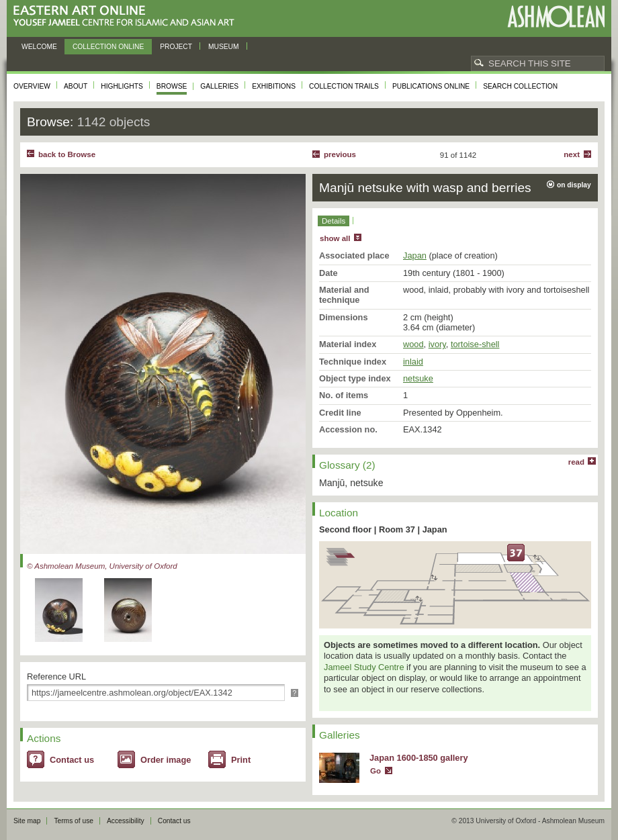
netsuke (418, 378)
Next (572, 154)
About (76, 86)
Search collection (520, 86)
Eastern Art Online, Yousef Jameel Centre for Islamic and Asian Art (127, 16)
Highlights (122, 86)
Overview (32, 86)
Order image (166, 760)
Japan (415, 255)
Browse (172, 86)
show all (335, 238)
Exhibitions (274, 86)
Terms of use (74, 821)
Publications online (431, 86)
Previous (340, 154)
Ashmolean (556, 16)
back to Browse (67, 154)
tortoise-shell (475, 344)
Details (334, 221)
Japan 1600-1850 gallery (419, 758)
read (576, 462)
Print (241, 760)
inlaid (413, 362)
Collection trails (344, 86)
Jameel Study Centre (364, 667)
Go (376, 771)
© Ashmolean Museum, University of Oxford (102, 566)
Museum (224, 47)
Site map (27, 821)
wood (413, 344)
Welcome (39, 47)
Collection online (108, 47)
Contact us (72, 760)
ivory (437, 344)
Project (176, 47)
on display (574, 185)
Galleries (219, 86)
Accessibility (126, 821)
